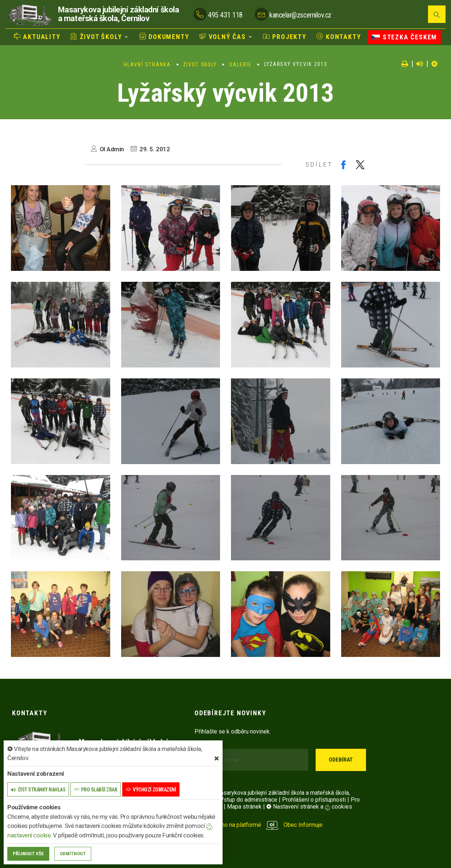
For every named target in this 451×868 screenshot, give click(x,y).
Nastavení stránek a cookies (309, 807)
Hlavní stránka (147, 65)
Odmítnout (73, 854)
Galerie (241, 65)
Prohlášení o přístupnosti (314, 800)
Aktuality (37, 37)
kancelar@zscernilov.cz (300, 15)
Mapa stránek (244, 807)
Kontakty (339, 37)
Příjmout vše (28, 854)
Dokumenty (164, 37)
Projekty (285, 37)
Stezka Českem (404, 37)
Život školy (96, 37)
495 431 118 (225, 15)
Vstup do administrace (249, 800)
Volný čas (223, 37)
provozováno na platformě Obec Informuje (259, 825)
